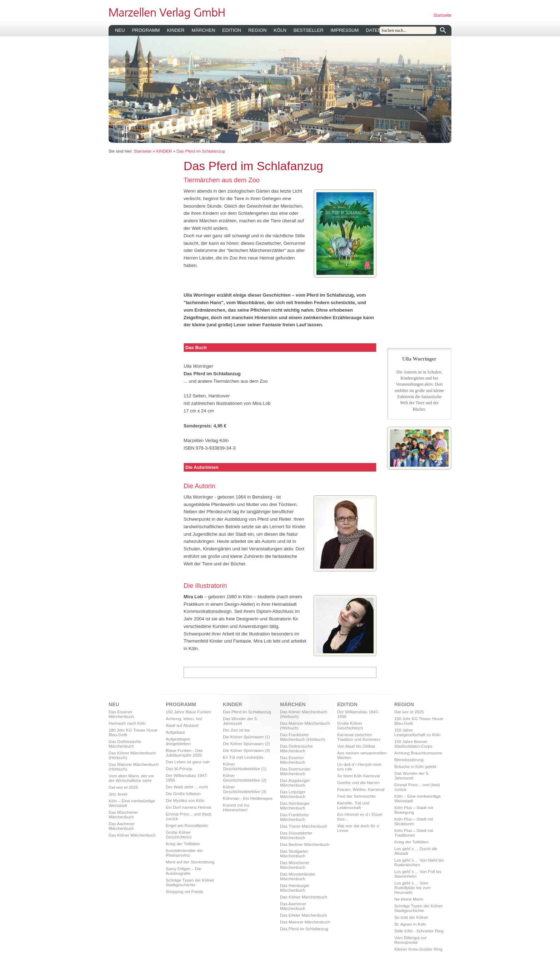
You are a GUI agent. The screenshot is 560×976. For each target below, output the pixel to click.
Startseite (442, 15)
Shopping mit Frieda (184, 891)
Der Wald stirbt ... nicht (187, 787)
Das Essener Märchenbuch (121, 714)
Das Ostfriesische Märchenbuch (125, 744)
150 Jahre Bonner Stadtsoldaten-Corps (413, 744)
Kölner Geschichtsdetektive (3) (245, 789)
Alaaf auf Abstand (182, 725)
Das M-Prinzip (179, 769)
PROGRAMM (146, 30)
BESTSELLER (309, 30)
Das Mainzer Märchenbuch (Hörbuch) (134, 767)
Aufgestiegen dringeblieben (178, 741)
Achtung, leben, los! (184, 719)
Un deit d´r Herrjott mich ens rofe (359, 767)
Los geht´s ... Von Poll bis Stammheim (418, 874)
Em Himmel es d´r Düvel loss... (360, 817)
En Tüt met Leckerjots (243, 757)
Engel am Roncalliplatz (187, 825)
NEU (120, 30)
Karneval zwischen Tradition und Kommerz (359, 737)
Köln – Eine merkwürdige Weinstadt (132, 803)
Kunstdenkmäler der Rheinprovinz (184, 853)
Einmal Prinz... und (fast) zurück (189, 816)
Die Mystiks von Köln (185, 800)
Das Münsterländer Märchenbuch (298, 876)
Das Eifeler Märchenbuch (303, 915)
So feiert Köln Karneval (359, 776)
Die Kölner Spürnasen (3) (246, 750)
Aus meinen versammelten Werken (362, 755)
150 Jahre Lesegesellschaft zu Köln (417, 732)
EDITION (232, 30)
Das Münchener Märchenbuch (123, 814)
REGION (257, 30)
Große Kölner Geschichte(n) (179, 834)
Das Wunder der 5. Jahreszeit (240, 721)
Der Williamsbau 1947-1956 (187, 778)
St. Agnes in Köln (410, 924)
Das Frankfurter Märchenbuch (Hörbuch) (302, 737)
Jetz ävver (118, 794)
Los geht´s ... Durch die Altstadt (416, 851)
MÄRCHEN (204, 30)
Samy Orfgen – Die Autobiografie (183, 871)
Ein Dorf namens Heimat (188, 807)
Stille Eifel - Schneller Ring (419, 931)
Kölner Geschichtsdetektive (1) (245, 766)
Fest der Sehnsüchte (356, 796)
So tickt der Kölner (411, 917)
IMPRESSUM (345, 30)
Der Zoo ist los (236, 730)
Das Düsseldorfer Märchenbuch (296, 835)
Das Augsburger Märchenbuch (295, 783)
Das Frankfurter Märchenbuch (294, 817)
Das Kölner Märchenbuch (132, 835)
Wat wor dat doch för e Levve (358, 828)
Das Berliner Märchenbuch (305, 844)
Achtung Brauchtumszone (418, 753)
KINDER (176, 30)
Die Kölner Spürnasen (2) (246, 744)
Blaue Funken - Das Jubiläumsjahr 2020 (184, 753)
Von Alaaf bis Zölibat (356, 746)
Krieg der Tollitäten (183, 844)
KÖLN (280, 30)
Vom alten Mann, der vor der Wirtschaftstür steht (131, 778)
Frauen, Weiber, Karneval (361, 789)
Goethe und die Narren (358, 782)
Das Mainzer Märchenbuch (305, 922)
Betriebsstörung (409, 760)
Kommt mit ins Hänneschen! (236, 807)
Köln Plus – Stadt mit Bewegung (414, 810)
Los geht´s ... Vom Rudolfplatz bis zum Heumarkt (412, 888)
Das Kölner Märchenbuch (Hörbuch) (132, 755)
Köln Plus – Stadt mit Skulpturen (414, 821)
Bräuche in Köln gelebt (415, 766)
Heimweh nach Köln (127, 723)
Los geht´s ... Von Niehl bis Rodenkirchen (419, 862)
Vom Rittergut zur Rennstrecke (410, 940)
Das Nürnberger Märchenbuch (295, 806)
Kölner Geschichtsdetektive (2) (245, 778)
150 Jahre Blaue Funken (188, 712)
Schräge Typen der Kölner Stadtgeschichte (190, 882)
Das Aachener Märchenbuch (122, 826)
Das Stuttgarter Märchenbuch (294, 853)
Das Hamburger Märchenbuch (295, 888)
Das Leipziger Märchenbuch (293, 794)
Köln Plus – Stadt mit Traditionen (414, 833)
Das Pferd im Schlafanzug (201, 151)
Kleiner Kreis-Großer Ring (418, 949)
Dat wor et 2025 (123, 787)
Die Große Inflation (183, 794)
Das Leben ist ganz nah (188, 762)
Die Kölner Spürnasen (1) (246, 737)
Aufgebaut (175, 732)
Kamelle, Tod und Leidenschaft (353, 805)
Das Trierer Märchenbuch (304, 826)
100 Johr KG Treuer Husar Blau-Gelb (133, 732)
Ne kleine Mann (409, 899)
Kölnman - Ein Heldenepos (248, 798)
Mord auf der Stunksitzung (190, 862)
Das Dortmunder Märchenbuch (295, 771)
